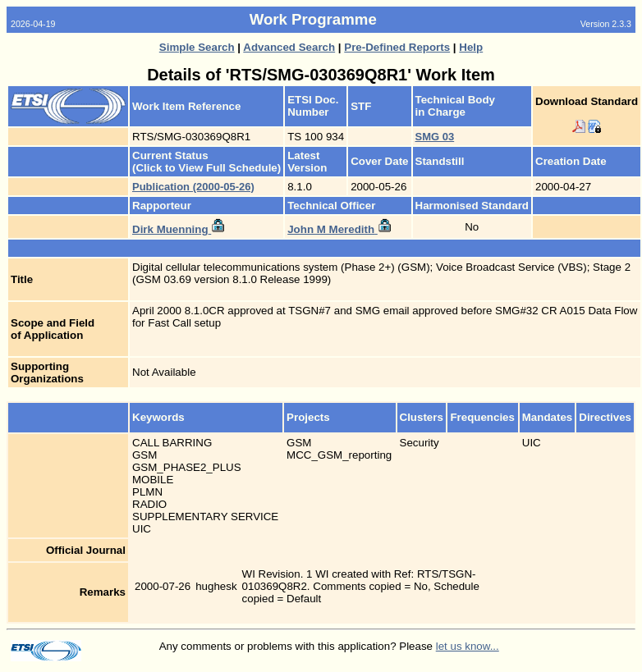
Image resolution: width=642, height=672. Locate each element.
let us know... (468, 646)
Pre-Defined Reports (397, 47)
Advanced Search (289, 47)
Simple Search (197, 47)
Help (471, 47)
